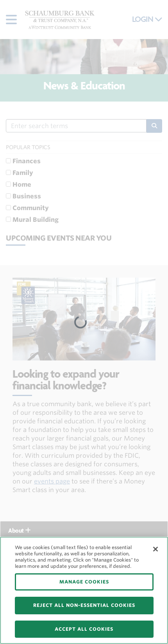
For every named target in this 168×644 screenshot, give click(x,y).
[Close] (155, 549)
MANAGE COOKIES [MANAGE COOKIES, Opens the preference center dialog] (84, 582)
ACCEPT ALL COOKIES (84, 629)
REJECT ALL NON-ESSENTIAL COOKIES (84, 605)
